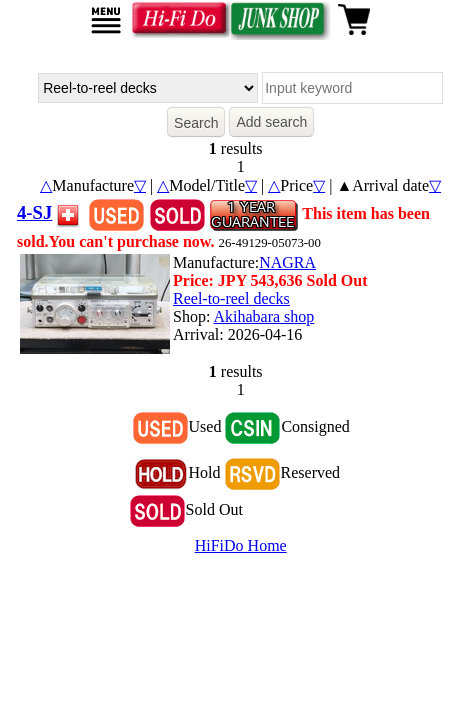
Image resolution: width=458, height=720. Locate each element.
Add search (271, 122)
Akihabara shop (263, 316)
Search (196, 123)
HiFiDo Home (241, 545)
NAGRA (287, 262)
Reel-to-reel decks (231, 298)
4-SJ (34, 212)
